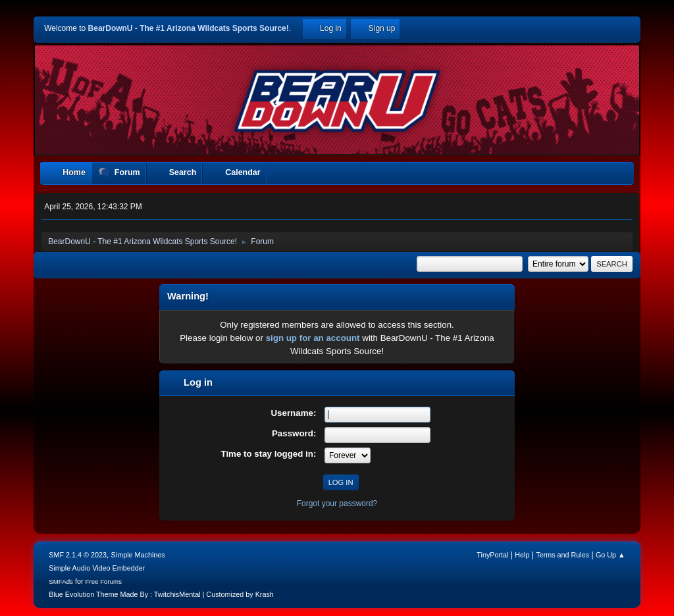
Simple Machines (138, 555)
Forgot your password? (337, 503)
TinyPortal (492, 555)
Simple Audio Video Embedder (97, 568)
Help (522, 555)
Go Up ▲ (610, 555)
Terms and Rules (562, 555)
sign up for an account (313, 338)
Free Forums (104, 581)
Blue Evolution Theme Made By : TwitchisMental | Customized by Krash (161, 594)
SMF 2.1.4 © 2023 (78, 555)
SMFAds (61, 581)
